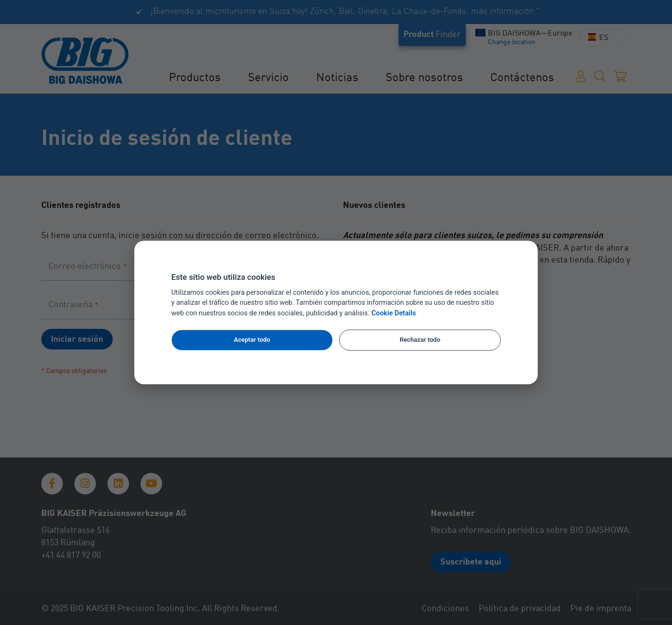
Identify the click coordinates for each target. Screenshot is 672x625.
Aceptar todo (252, 340)
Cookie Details (394, 314)
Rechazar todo (420, 340)
